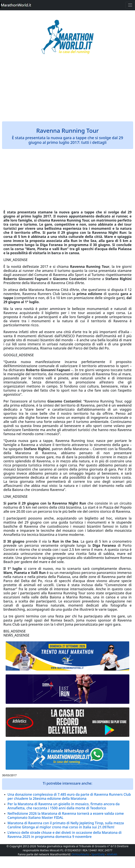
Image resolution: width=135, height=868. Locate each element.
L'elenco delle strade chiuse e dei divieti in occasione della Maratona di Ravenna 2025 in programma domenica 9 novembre (65, 834)
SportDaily (98, 854)
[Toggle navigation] (130, 5)
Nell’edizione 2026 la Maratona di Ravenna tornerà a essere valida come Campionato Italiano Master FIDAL (66, 815)
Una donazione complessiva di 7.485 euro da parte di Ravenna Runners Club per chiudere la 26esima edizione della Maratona (69, 796)
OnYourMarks (80, 854)
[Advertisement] (68, 91)
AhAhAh (112, 854)
